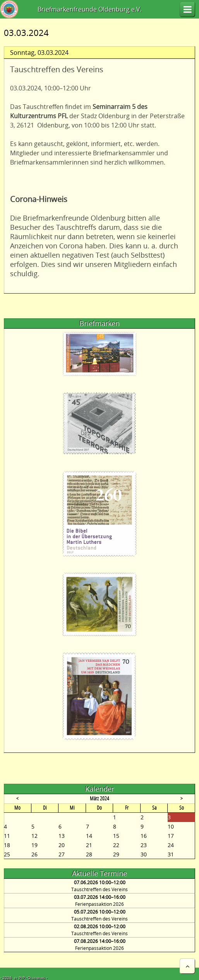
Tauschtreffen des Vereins (99, 889)
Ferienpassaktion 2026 (99, 904)
